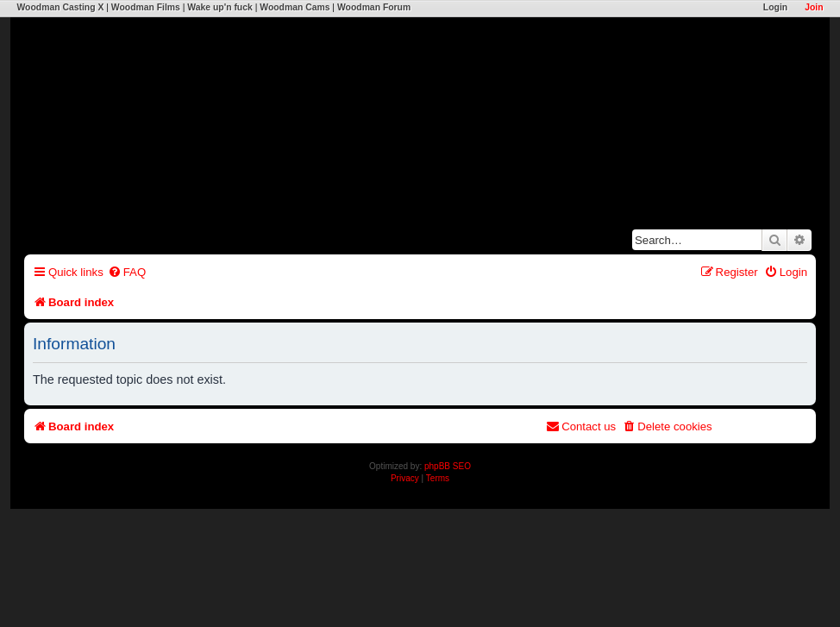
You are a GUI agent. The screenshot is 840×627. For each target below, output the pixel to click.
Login (775, 7)
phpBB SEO (448, 466)
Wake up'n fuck (219, 7)
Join (814, 7)
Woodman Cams (295, 7)
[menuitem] (127, 272)
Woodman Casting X (60, 7)
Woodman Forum (374, 7)
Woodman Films (146, 7)
